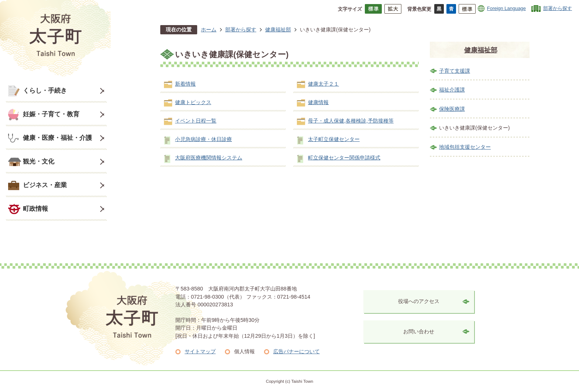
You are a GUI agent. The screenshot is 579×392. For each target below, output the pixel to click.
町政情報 (35, 209)
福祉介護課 (452, 90)
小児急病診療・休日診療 (203, 139)
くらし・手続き (45, 90)
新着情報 (185, 84)
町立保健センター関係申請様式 (344, 158)
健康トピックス (193, 102)
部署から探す (558, 8)
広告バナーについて (297, 351)
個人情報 (244, 351)
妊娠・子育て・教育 (51, 114)
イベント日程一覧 (196, 121)
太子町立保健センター (334, 139)
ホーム (209, 30)
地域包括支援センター (465, 147)
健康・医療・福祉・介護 (57, 138)
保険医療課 (452, 109)
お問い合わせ (419, 331)
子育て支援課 (455, 71)
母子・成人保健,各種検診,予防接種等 (351, 121)
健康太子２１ (323, 84)
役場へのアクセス (419, 301)
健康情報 (318, 102)
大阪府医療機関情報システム (209, 158)
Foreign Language (506, 8)
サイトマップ (200, 351)
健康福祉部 (278, 30)
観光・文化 (39, 161)
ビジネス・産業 (45, 185)
